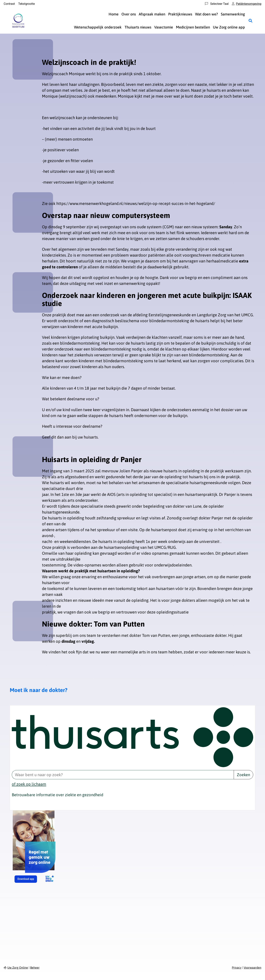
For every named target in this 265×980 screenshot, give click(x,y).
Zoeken (243, 775)
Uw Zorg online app (229, 27)
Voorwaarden (252, 968)
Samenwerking (233, 14)
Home (114, 14)
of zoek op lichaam (29, 784)
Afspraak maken (152, 14)
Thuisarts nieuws (138, 27)
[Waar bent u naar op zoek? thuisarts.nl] (123, 775)
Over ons (129, 14)
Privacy (237, 968)
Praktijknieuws (180, 14)
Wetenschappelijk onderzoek (98, 27)
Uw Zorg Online (18, 968)
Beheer (35, 968)
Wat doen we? (206, 14)
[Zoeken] (250, 21)
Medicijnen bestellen (193, 27)
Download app (27, 880)
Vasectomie (164, 27)
